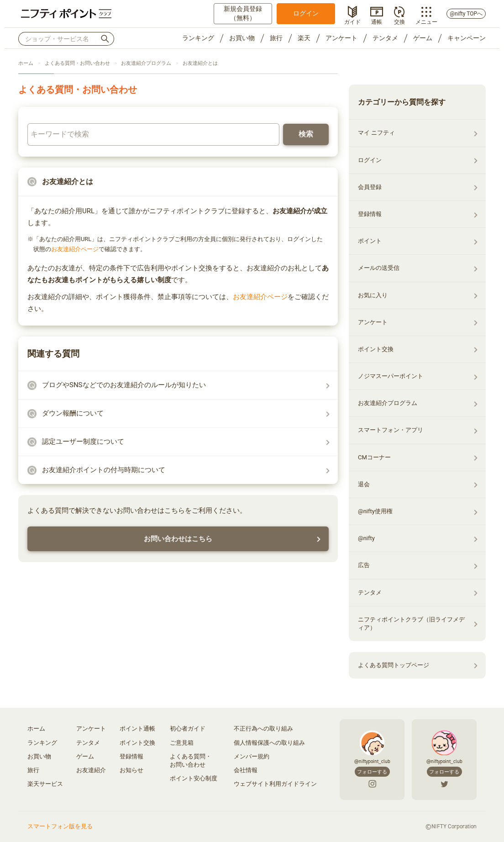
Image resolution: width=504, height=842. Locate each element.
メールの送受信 (379, 268)
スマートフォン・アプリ (391, 430)
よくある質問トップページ (394, 665)
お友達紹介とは (200, 63)
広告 (364, 565)
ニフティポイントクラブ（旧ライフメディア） (411, 624)
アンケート (341, 38)
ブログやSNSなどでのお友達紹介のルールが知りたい (124, 385)
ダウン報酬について (73, 413)
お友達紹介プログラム (146, 63)
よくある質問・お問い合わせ (77, 63)
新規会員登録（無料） (243, 13)
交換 (399, 21)
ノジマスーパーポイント (391, 376)
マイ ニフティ (376, 133)
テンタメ (385, 38)
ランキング (198, 38)
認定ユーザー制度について (83, 442)
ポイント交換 (376, 349)
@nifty (366, 538)
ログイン (306, 13)
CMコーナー (374, 457)
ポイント (370, 241)
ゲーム (423, 38)
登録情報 (370, 214)
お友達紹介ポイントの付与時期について (104, 470)
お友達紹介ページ (75, 249)
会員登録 (370, 187)
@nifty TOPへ (466, 14)
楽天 (304, 38)
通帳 (377, 21)
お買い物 (242, 38)
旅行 (276, 38)
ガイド (352, 21)
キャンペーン (467, 38)
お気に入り (373, 295)
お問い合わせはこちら (178, 539)
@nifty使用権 (375, 511)
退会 (364, 484)
